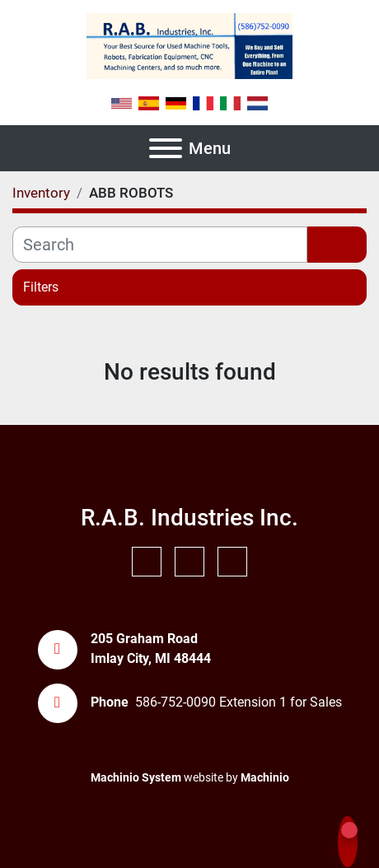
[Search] (160, 245)
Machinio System (136, 777)
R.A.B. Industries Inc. (189, 518)
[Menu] (166, 148)
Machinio (265, 777)
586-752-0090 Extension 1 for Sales (239, 702)
